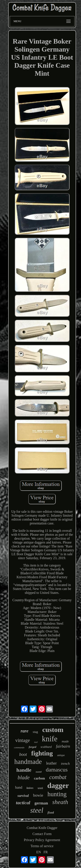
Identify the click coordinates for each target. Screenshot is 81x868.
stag (35, 732)
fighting (42, 753)
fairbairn (63, 746)
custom (53, 730)
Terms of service (42, 846)
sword (39, 772)
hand (19, 787)
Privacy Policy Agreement (42, 840)
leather (52, 763)
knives (30, 788)
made (65, 741)
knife (50, 739)
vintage (23, 740)
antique (61, 755)
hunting (57, 794)
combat (58, 777)
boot (23, 754)
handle (24, 770)
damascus (57, 770)
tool (36, 742)
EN (39, 852)
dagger (58, 785)
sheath (60, 802)
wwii (40, 788)
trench (65, 764)
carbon (39, 778)
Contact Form (42, 834)
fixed (51, 813)
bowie (38, 795)
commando (19, 747)
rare (24, 731)
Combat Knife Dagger (42, 828)
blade (24, 777)
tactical (23, 803)
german (41, 803)
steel (37, 810)
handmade (28, 762)
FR (46, 852)
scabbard (46, 747)
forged (33, 747)
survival (23, 796)
